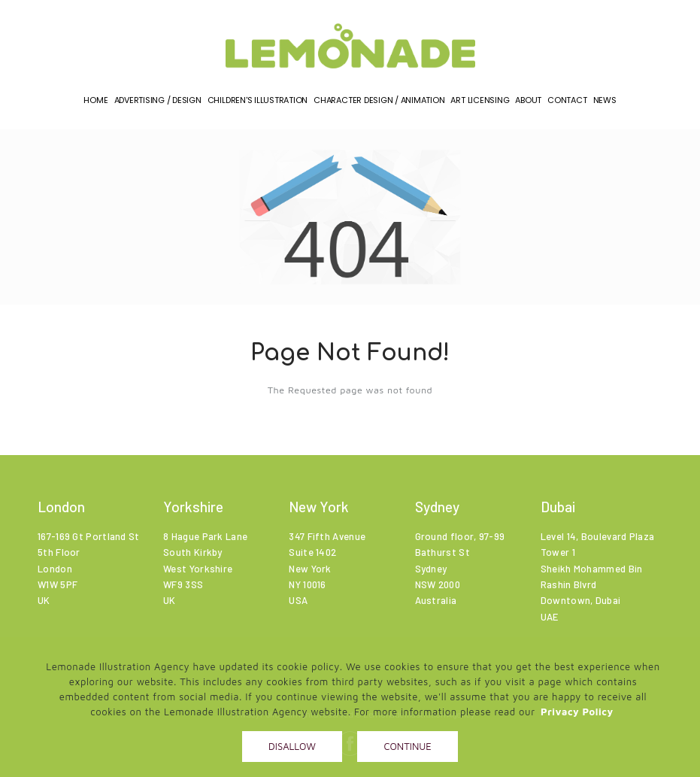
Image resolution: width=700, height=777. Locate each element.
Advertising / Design (158, 105)
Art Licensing (480, 105)
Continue (407, 746)
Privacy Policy (577, 712)
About (528, 105)
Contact (567, 105)
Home (95, 105)
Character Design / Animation (379, 105)
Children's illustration (258, 105)
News (605, 105)
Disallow (292, 746)
